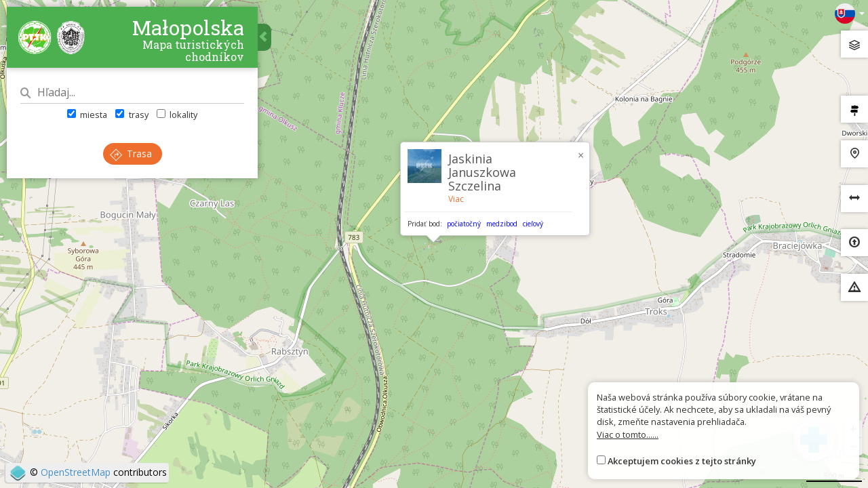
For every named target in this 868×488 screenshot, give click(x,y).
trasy (132, 115)
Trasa (131, 154)
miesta (87, 115)
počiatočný (464, 224)
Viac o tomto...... (628, 434)
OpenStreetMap (76, 472)
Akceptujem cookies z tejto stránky (682, 461)
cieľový (533, 224)
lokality (177, 115)
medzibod (502, 224)
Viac (456, 199)
